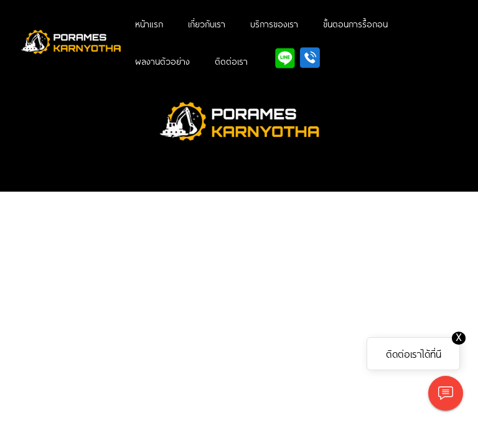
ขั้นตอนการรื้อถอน (355, 24)
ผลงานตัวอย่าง (162, 61)
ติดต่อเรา (231, 61)
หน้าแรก (149, 24)
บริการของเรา (274, 24)
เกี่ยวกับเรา (207, 24)
